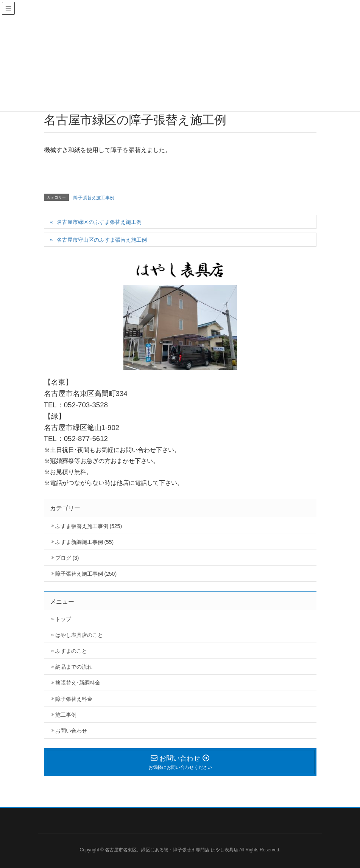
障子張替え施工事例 (94, 198)
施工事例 (66, 715)
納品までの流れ (74, 667)
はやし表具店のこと (79, 635)
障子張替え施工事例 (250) (86, 574)
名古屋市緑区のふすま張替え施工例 (99, 222)
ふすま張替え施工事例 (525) (89, 526)
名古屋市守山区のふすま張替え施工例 (102, 240)
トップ (63, 619)
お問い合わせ (71, 731)
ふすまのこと (71, 651)
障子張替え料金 (74, 699)
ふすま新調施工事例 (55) (85, 542)
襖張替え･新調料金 (78, 683)
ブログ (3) (67, 558)
